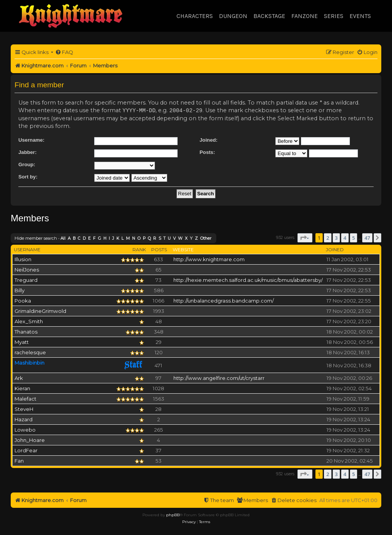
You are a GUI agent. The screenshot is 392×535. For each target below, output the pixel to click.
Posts (159, 249)
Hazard (24, 419)
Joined (335, 249)
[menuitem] (64, 52)
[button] (305, 237)
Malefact (25, 398)
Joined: (208, 140)
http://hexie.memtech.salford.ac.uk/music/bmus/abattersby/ (248, 280)
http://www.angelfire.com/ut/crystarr (219, 378)
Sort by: (28, 176)
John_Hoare (30, 440)
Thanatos (26, 331)
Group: (27, 164)
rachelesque (30, 352)
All (63, 238)
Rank (139, 249)
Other (206, 238)
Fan (19, 460)
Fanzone (305, 16)
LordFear (26, 450)
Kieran (22, 388)
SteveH (24, 409)
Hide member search (36, 238)
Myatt (22, 342)
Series (334, 16)
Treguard (26, 280)
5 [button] (354, 237)
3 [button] (336, 237)
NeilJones (27, 269)
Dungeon (233, 16)
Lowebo (25, 429)
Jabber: (28, 152)
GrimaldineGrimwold (40, 311)
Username (27, 249)
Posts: (207, 152)
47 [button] (367, 237)
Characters (195, 16)
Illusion (23, 259)
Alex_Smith (29, 321)
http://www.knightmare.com (209, 259)
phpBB (173, 515)
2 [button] (327, 237)
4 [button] (345, 237)
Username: (31, 140)
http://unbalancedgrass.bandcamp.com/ (224, 300)
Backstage (269, 16)
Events (360, 16)
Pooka (23, 300)
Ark (19, 378)
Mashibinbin (29, 362)
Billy (20, 290)
